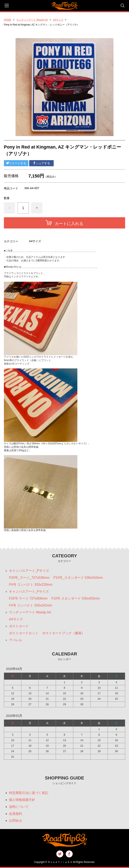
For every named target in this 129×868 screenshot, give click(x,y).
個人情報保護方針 (22, 800)
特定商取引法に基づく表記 (29, 793)
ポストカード (19, 626)
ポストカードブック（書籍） (63, 633)
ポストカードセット (24, 633)
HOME (8, 20)
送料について (19, 807)
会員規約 (16, 814)
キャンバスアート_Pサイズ (29, 571)
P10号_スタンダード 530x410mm (78, 578)
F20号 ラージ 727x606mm (28, 598)
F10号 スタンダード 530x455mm (76, 598)
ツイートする (16, 163)
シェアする (41, 163)
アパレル (16, 640)
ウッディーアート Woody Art (32, 20)
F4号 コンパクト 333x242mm (31, 605)
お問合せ (16, 821)
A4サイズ (58, 20)
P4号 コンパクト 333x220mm (31, 585)
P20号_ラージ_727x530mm (29, 578)
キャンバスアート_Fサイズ (29, 591)
